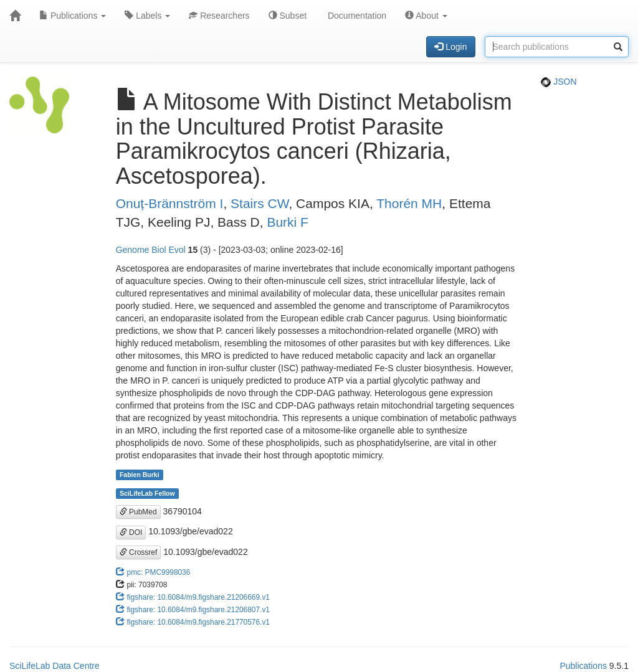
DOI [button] (131, 532)
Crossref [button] (139, 552)
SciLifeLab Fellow (147, 493)
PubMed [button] (138, 512)
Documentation (356, 16)
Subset (288, 16)
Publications (73, 16)
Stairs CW (259, 203)
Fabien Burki (140, 475)
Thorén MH (409, 203)
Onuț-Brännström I (170, 203)
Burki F (288, 222)
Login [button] (450, 47)
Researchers (219, 16)
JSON (559, 82)
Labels (147, 16)
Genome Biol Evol (151, 250)
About (426, 16)
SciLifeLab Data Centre (55, 666)
